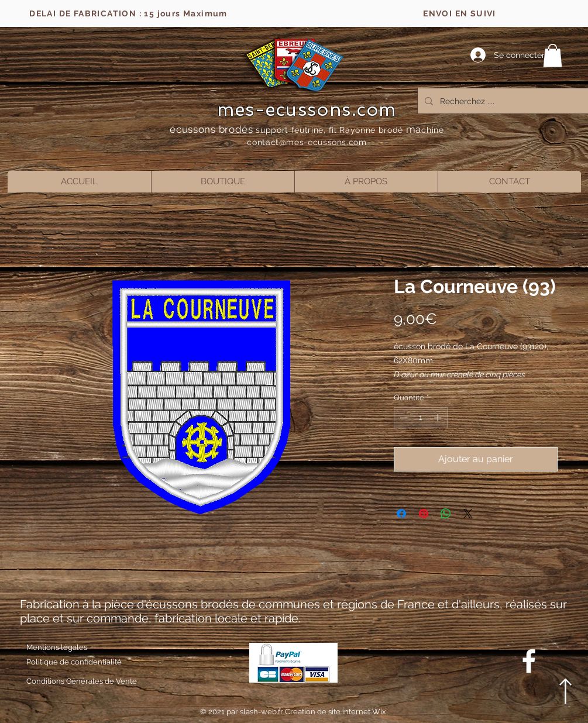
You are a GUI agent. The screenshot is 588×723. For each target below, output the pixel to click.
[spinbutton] (420, 418)
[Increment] (439, 418)
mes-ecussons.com (307, 109)
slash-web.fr (262, 712)
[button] (553, 55)
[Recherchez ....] (505, 101)
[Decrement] (403, 418)
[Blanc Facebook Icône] (529, 661)
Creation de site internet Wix (336, 712)
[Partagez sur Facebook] (401, 514)
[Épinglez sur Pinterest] (424, 514)
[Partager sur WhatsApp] (446, 514)
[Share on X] (468, 514)
